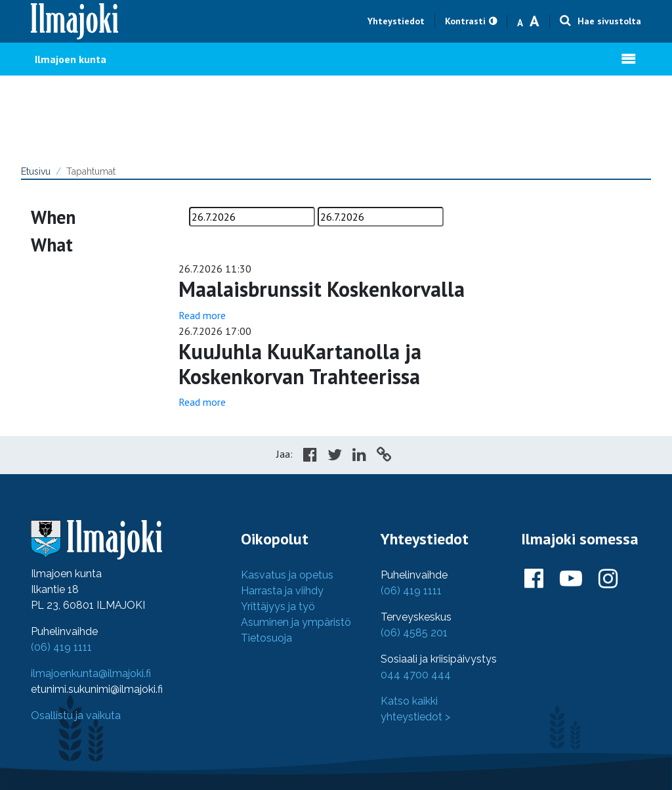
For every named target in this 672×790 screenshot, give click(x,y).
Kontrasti (465, 21)
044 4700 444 (416, 675)
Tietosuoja (266, 638)
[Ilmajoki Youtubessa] (571, 579)
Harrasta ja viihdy (282, 591)
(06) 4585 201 (414, 633)
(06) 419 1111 (61, 647)
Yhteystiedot (396, 21)
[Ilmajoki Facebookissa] (534, 579)
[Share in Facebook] (310, 456)
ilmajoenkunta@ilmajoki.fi (91, 673)
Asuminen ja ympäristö (296, 622)
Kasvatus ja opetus (287, 575)
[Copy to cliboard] (384, 456)
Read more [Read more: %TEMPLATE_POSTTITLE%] (202, 315)
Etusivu (36, 171)
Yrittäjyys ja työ (278, 606)
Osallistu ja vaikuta (76, 715)
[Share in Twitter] (335, 456)
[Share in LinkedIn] (359, 456)
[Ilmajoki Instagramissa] (608, 579)
